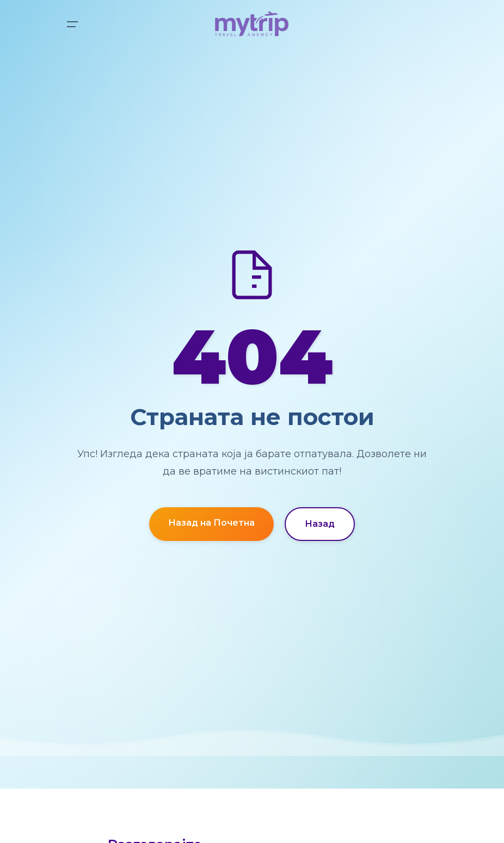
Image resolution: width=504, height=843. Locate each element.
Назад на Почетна (211, 523)
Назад (320, 524)
